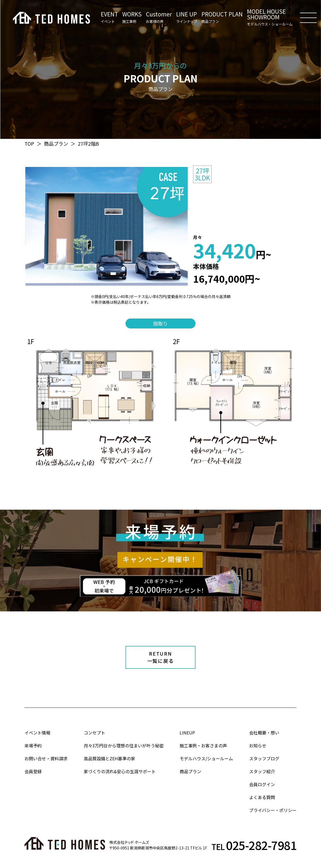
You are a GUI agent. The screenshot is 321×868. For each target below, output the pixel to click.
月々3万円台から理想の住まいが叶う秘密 (124, 745)
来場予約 (33, 745)
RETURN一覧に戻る (161, 657)
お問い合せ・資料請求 (46, 758)
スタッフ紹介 (262, 771)
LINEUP (187, 733)
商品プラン (56, 143)
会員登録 (33, 771)
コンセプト (95, 733)
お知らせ (258, 745)
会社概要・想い (264, 733)
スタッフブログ (264, 758)
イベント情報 (37, 733)
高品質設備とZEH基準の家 (109, 758)
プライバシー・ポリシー (273, 810)
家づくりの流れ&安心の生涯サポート (120, 771)
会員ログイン (262, 784)
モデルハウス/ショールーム (206, 758)
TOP (29, 143)
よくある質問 (262, 797)
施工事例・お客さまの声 (203, 745)
